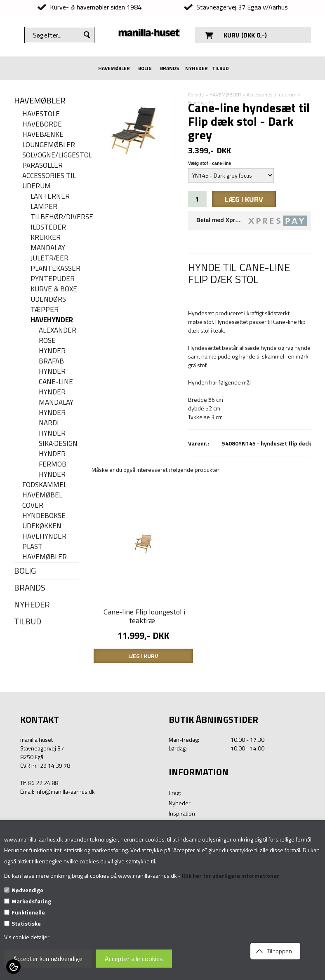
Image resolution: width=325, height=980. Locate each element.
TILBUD (220, 68)
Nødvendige (27, 890)
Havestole (41, 114)
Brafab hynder (52, 366)
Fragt (175, 793)
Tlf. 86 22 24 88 (39, 783)
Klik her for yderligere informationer (231, 876)
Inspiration (182, 813)
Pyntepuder (53, 279)
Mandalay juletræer (49, 253)
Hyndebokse (44, 516)
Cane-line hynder (56, 387)
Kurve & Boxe (54, 289)
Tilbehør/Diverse (55, 217)
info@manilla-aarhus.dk (65, 791)
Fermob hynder (53, 469)
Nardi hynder (52, 428)
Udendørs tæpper (48, 305)
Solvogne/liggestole (51, 155)
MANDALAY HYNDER (56, 408)
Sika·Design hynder (58, 449)
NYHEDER (197, 68)
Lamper (44, 207)
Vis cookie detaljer (27, 937)
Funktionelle (28, 912)
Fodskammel (45, 485)
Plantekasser (55, 268)
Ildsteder (48, 227)
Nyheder (180, 803)
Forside (196, 95)
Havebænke (43, 135)
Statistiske (26, 923)
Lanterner (50, 196)
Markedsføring (31, 901)
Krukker (46, 238)
